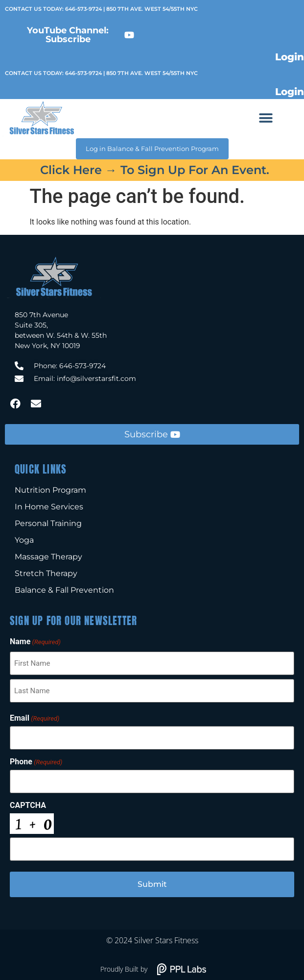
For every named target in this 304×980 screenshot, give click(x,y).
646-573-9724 (83, 9)
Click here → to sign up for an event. (155, 170)
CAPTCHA (28, 805)
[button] (266, 118)
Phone (36, 762)
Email (35, 718)
